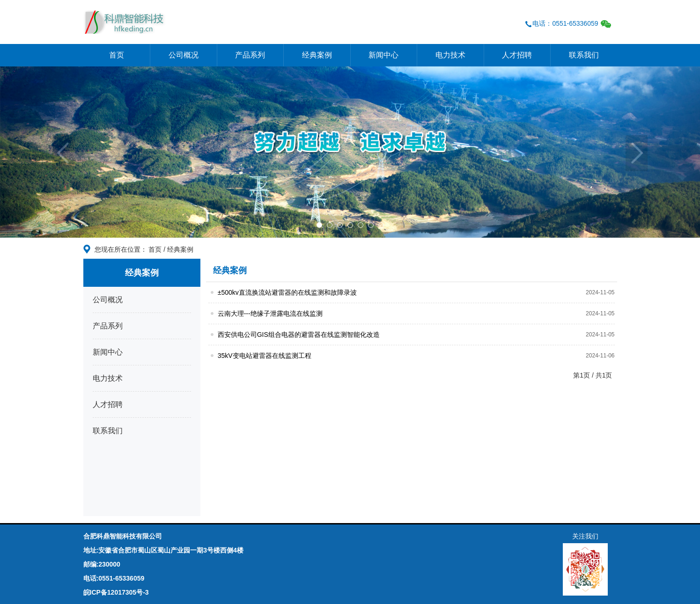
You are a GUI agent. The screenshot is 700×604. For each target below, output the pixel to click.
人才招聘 (517, 55)
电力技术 (450, 55)
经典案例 (317, 55)
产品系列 (250, 55)
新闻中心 (383, 55)
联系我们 (584, 55)
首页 (117, 55)
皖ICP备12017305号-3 (116, 592)
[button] (52, 152)
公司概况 (184, 55)
